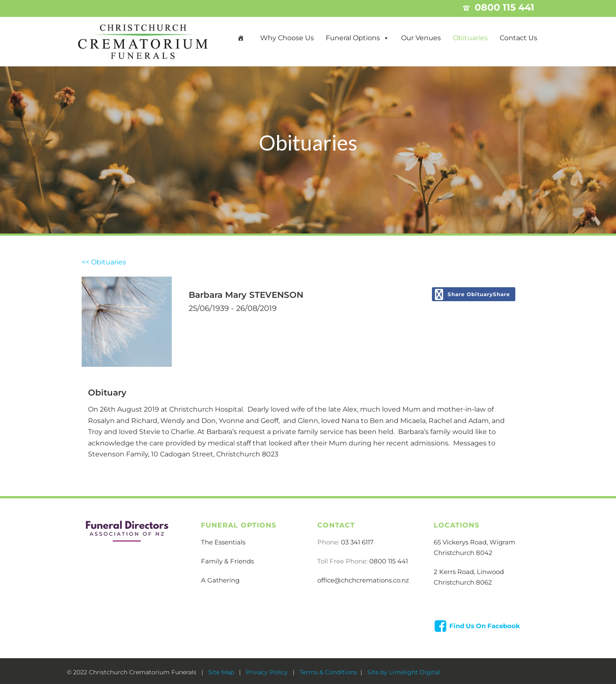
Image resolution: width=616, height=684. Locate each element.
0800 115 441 (389, 561)
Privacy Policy (268, 672)
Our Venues (421, 38)
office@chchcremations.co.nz (363, 580)
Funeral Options (353, 38)
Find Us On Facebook (485, 626)
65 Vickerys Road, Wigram (474, 542)
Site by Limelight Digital (403, 672)
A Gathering (220, 580)
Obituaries (470, 38)
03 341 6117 (357, 542)
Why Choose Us (287, 38)
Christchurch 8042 (463, 553)
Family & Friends (227, 561)
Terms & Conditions (328, 672)
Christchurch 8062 (463, 582)
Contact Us (518, 38)
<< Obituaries (104, 262)
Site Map (222, 672)
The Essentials (223, 542)
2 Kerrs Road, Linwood (469, 572)
